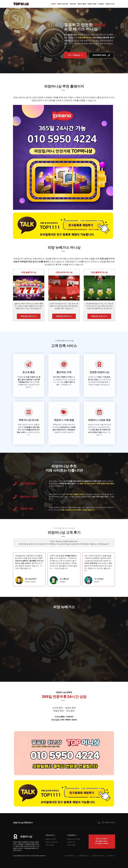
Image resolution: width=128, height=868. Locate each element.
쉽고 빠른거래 (28, 484)
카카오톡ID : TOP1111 (101, 843)
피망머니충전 (50, 845)
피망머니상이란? (51, 839)
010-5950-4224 (108, 823)
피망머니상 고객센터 (73, 839)
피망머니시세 (71, 842)
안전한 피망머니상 (27, 856)
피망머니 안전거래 (51, 842)
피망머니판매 (71, 845)
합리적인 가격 (28, 497)
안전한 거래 (26, 509)
